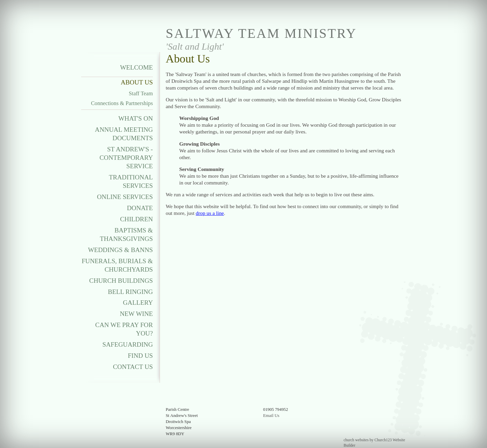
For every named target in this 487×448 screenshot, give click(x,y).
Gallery (138, 303)
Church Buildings (121, 281)
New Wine (136, 314)
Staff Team (141, 93)
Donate (140, 208)
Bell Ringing (130, 292)
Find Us (140, 356)
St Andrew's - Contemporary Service (126, 158)
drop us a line (210, 213)
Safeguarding (128, 344)
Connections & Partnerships (122, 103)
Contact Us (133, 367)
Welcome (136, 67)
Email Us (271, 416)
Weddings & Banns (120, 250)
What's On (136, 118)
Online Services (125, 197)
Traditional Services (131, 181)
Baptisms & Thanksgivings (126, 234)
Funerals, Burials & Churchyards (117, 265)
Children (136, 219)
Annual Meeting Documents (124, 134)
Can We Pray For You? (124, 329)
